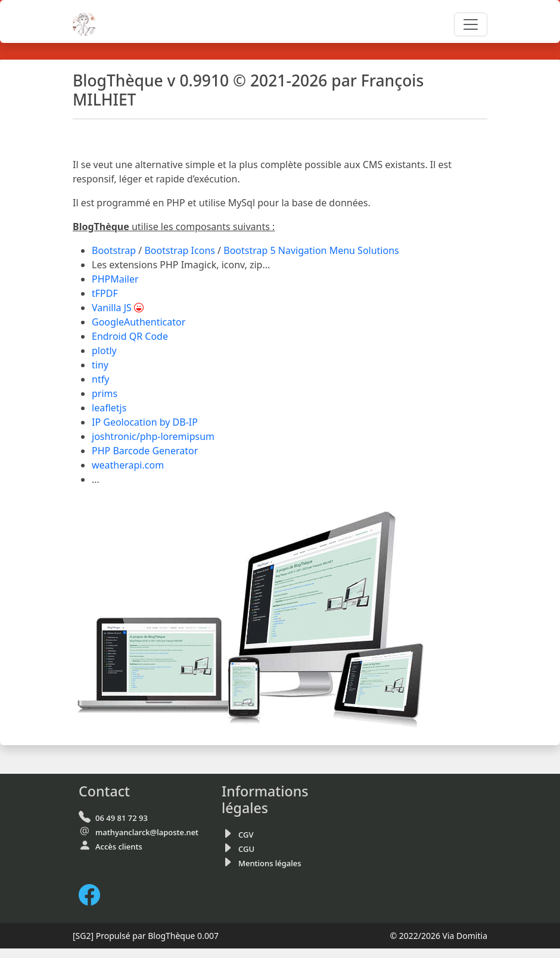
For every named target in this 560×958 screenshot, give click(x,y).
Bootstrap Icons (180, 250)
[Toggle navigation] (471, 24)
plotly (104, 351)
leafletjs (109, 408)
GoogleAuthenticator (139, 322)
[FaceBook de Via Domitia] (94, 895)
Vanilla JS (112, 308)
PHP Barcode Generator (145, 451)
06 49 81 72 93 (122, 818)
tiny (100, 365)
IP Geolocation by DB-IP (145, 422)
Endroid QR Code (130, 336)
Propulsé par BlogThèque (146, 936)
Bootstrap (114, 250)
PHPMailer (115, 279)
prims (105, 393)
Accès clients (119, 847)
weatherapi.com (128, 465)
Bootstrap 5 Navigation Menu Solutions (311, 250)
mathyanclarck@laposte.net (147, 832)
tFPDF (105, 293)
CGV (246, 835)
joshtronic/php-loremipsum (153, 436)
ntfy (100, 379)
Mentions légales (270, 863)
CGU (246, 849)
